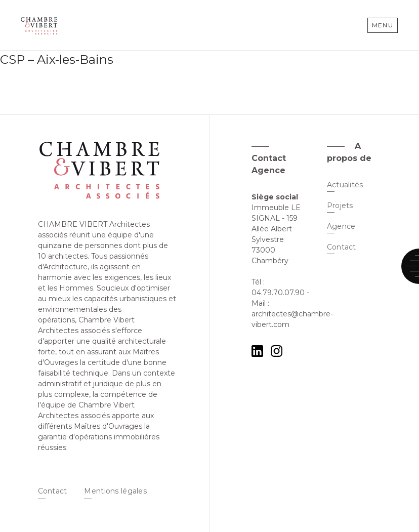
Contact (53, 491)
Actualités (345, 185)
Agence (341, 226)
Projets (340, 206)
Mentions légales (115, 491)
